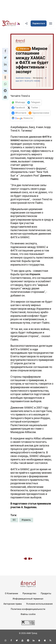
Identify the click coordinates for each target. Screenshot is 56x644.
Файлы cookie (28, 614)
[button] (5, 51)
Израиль (26, 520)
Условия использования (39, 604)
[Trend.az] (11, 23)
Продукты (46, 593)
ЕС (14, 520)
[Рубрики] (51, 23)
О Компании (11, 593)
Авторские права (13, 604)
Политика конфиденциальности (28, 609)
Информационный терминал (28, 599)
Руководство (29, 593)
